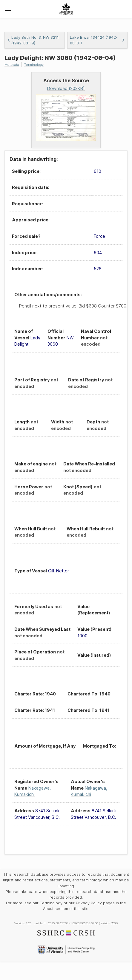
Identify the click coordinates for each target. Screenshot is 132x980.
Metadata (12, 65)
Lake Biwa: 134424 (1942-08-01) (97, 40)
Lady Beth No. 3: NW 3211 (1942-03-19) (33, 40)
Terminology (34, 65)
